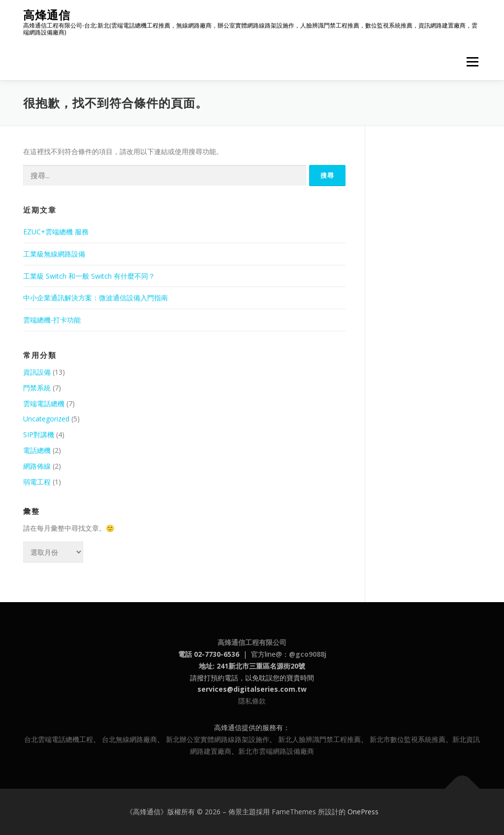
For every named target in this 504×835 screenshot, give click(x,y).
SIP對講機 (39, 434)
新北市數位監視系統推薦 (408, 739)
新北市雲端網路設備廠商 (276, 751)
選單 (471, 62)
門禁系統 (37, 388)
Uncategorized (46, 419)
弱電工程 (37, 482)
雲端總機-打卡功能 (52, 320)
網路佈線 (37, 466)
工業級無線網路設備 (54, 254)
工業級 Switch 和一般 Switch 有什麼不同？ (89, 276)
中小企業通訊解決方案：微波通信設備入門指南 (95, 298)
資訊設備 (37, 372)
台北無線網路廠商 (129, 739)
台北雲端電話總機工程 (59, 739)
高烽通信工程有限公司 (252, 642)
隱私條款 (252, 701)
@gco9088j (308, 654)
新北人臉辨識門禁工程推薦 (319, 739)
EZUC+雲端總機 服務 (56, 232)
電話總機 (37, 450)
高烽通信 (47, 15)
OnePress (363, 812)
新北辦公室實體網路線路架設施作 (218, 739)
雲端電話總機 (44, 403)
